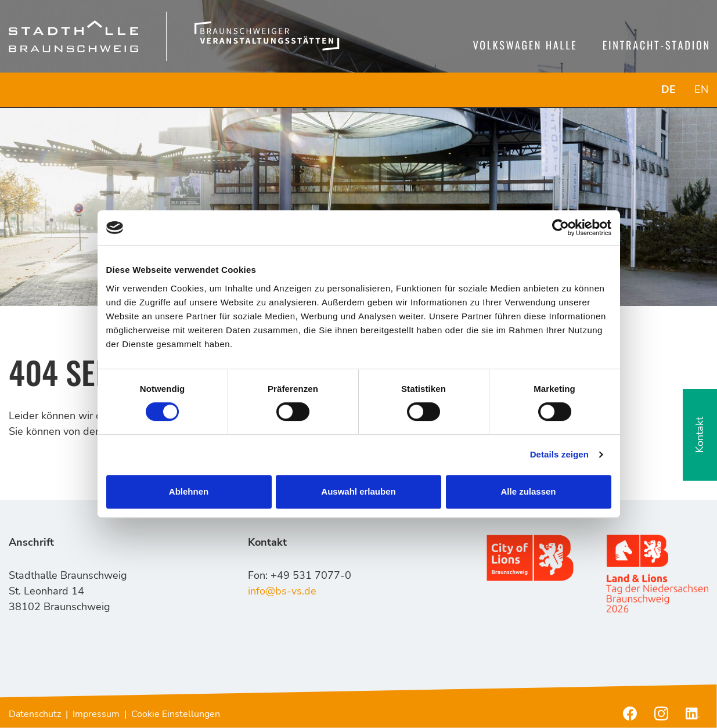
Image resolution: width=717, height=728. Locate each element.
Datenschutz (35, 714)
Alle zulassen (528, 491)
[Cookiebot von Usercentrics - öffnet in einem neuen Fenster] (561, 228)
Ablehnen (189, 491)
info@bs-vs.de (282, 591)
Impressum (96, 714)
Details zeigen (559, 454)
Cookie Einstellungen (176, 714)
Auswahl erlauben (358, 491)
